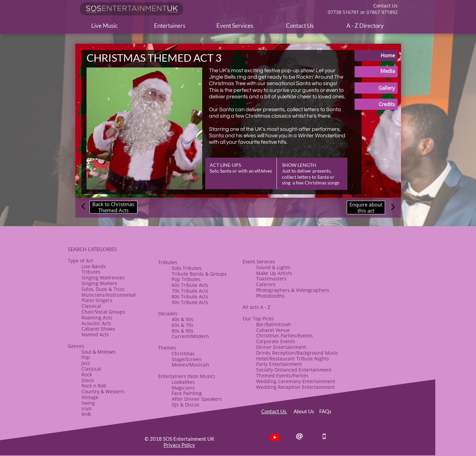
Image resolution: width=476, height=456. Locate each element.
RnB (86, 414)
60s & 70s (183, 325)
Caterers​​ (266, 284)
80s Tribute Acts (190, 296)
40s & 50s (183, 319)
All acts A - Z (256, 307)
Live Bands (94, 266)
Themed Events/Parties (282, 375)
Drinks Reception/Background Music (297, 353)
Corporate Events (276, 341)
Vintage (90, 397)
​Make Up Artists (274, 273)
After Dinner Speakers (197, 399)
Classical (91, 306)
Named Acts (95, 334)
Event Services (259, 262)
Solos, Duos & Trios (103, 289)
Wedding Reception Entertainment (296, 387)
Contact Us (274, 411)
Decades (168, 313)
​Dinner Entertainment (281, 347)
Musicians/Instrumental (109, 295)
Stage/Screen (187, 359)
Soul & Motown (99, 352)
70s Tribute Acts (190, 291)
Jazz (86, 363)
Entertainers (172, 376)
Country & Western (103, 391)
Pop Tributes (186, 279)
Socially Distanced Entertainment (294, 370)
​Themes (167, 348)
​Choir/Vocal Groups (103, 312)
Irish (87, 409)
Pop (86, 357)
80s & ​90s (183, 331)
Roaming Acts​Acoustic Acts (97, 320)
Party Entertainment (279, 364)
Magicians (183, 388)
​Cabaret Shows (98, 329)
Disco (88, 380)
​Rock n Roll (94, 386)
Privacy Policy (179, 445)
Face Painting (187, 393)
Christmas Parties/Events (284, 335)
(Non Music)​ (201, 376)
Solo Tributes (187, 268)
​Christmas (183, 353)
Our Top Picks (258, 319)
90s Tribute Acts (190, 302)
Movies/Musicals (191, 365)
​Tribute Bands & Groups (199, 274)
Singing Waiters (99, 283)
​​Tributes (168, 262)
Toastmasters (271, 279)
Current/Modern (190, 336)
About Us (306, 411)
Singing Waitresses (103, 277)
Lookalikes (183, 382)
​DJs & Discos (186, 405)
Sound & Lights (273, 267)
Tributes (91, 272)
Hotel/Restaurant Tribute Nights (293, 359)
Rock (87, 374)
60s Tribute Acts (190, 285)
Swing (88, 403)
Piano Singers (97, 300)
